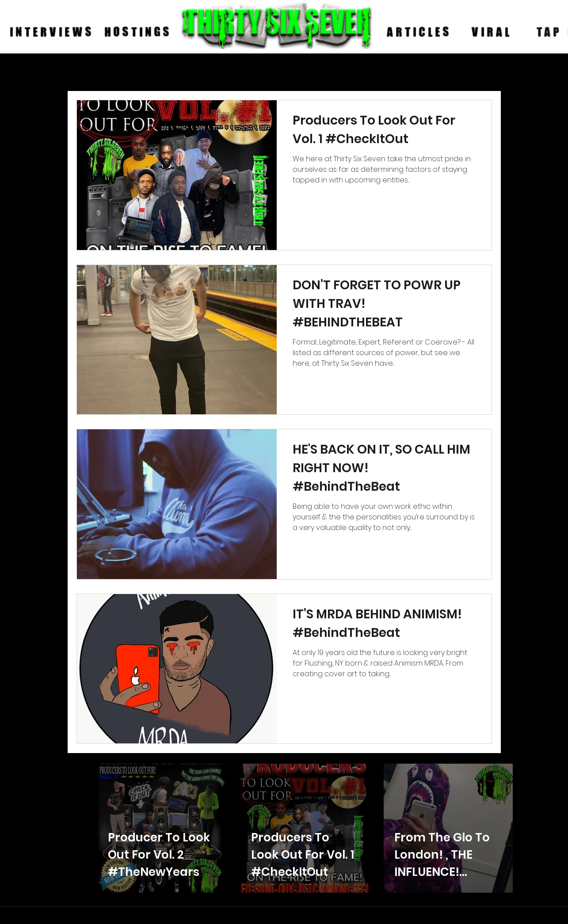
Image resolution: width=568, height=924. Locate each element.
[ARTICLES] (419, 32)
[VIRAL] (492, 32)
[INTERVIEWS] (52, 32)
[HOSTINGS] (138, 32)
